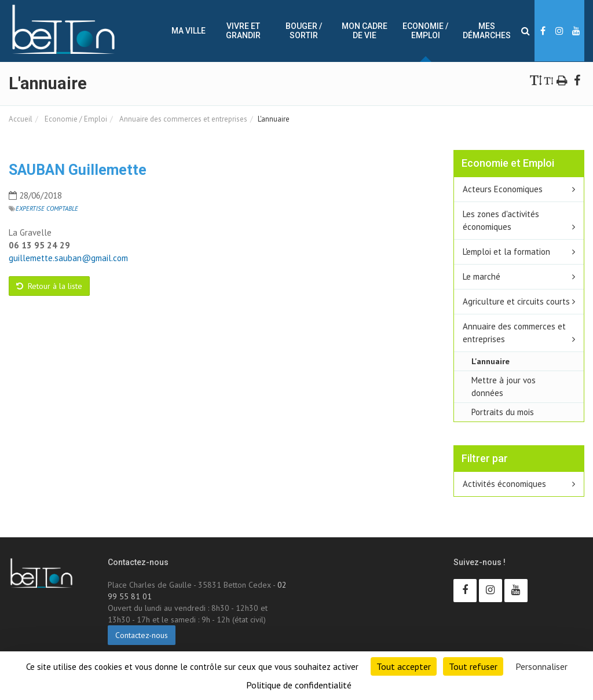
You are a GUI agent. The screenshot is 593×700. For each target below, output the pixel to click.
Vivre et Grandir (243, 31)
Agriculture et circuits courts (516, 301)
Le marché (482, 276)
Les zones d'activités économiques (501, 220)
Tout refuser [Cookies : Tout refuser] (473, 666)
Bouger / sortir (304, 31)
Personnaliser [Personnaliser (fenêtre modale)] (541, 666)
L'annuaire (490, 361)
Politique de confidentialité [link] (299, 685)
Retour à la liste (49, 286)
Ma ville (188, 31)
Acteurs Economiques (503, 189)
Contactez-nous (142, 635)
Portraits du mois (503, 412)
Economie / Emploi (425, 31)
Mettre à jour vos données (504, 386)
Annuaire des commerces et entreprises (182, 119)
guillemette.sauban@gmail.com (68, 258)
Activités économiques (504, 484)
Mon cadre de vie (365, 31)
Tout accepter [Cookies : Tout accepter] (404, 666)
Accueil (21, 119)
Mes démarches (487, 31)
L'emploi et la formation (506, 252)
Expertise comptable (47, 208)
